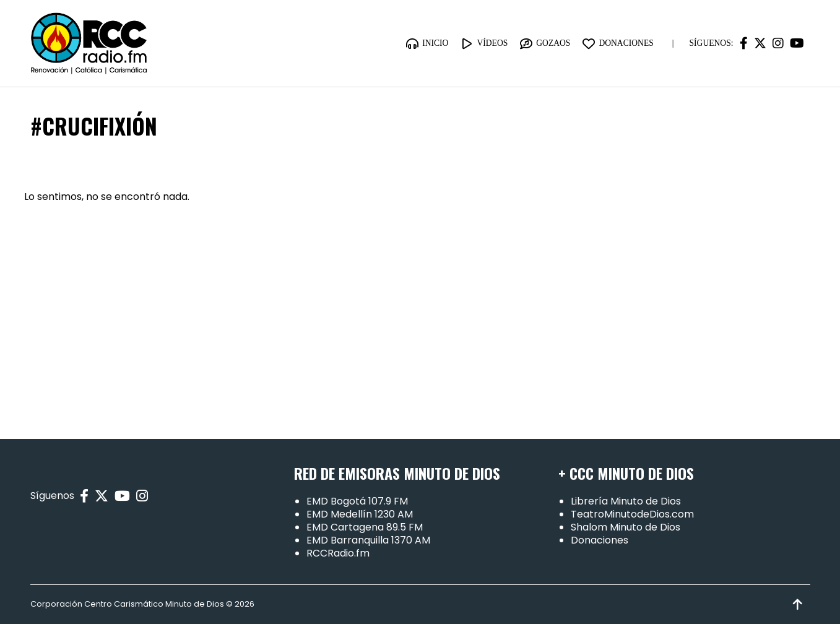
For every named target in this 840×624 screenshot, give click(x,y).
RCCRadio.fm (338, 553)
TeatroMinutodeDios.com (632, 514)
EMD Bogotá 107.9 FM (357, 501)
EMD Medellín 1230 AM (360, 514)
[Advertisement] (420, 315)
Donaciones (600, 540)
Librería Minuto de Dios (626, 501)
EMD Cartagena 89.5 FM (365, 527)
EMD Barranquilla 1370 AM (368, 540)
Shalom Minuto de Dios (626, 527)
